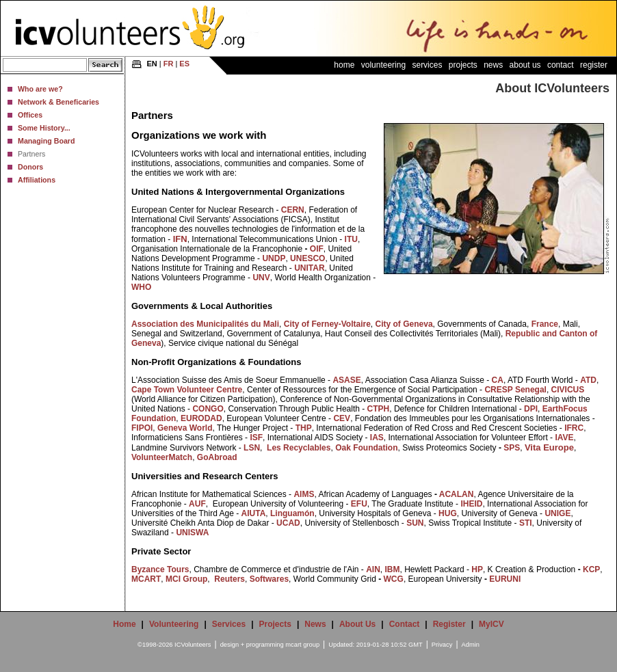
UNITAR (309, 268)
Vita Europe (549, 447)
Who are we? (40, 89)
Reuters (229, 579)
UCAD (288, 523)
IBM (393, 569)
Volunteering (383, 65)
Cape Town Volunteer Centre (187, 390)
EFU (359, 504)
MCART (146, 579)
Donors (30, 167)
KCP (591, 569)
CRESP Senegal (515, 390)
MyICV (491, 624)
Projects (463, 65)
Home (344, 65)
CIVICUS (568, 390)
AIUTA (254, 513)
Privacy (442, 645)
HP (477, 569)
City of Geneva (404, 324)
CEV (342, 418)
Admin (471, 645)
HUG (448, 513)
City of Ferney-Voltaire (327, 324)
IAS (377, 438)
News (493, 65)
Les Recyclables (299, 448)
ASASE (346, 380)
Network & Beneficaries (58, 102)
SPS (512, 448)
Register (594, 65)
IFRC (574, 428)
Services (427, 65)
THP (304, 428)
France (545, 324)
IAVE (564, 438)
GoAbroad (217, 457)
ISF (256, 438)
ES (184, 64)
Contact (561, 65)
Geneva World (185, 428)
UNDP (274, 258)
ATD (588, 380)
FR (169, 64)
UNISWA (192, 533)
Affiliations (37, 180)
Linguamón (292, 513)
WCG (394, 579)
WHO (141, 287)
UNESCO (307, 258)
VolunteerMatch (162, 457)
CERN (293, 210)
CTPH (379, 409)
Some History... (44, 128)
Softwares (269, 579)
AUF (197, 504)
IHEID (471, 504)
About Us (525, 65)
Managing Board (46, 141)
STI (525, 523)
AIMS (304, 494)
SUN (415, 523)
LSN (252, 448)
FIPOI (142, 428)
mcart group (302, 645)
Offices (30, 115)
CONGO (208, 409)
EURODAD (201, 418)
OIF (317, 249)
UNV (261, 278)
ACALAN (457, 494)
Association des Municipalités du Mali (205, 324)
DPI (531, 409)
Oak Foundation (366, 448)
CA (498, 380)
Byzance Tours (160, 569)
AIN (373, 569)
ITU (351, 239)
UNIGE (557, 513)
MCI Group (186, 579)
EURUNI (505, 579)
